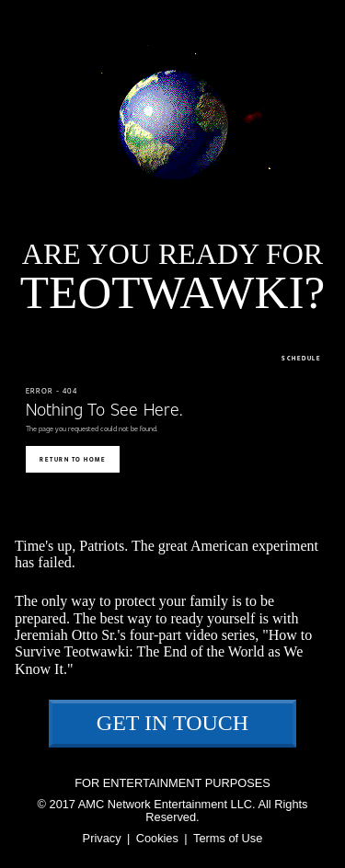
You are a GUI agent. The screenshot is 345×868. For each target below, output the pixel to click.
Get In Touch (172, 723)
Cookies (157, 839)
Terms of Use (228, 839)
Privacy (102, 839)
